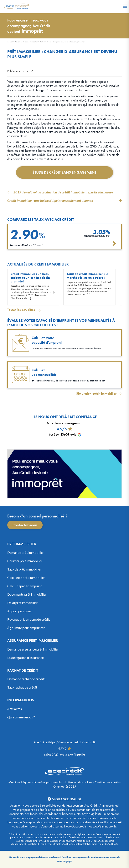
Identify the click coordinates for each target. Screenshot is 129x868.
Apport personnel (20, 611)
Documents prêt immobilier (27, 594)
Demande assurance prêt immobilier (33, 649)
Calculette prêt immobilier (26, 578)
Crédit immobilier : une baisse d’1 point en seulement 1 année (50, 200)
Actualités (15, 709)
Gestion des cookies (108, 782)
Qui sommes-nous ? (21, 717)
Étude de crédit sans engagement (64, 172)
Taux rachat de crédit (22, 687)
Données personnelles (48, 782)
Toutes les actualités (21, 310)
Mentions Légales (20, 782)
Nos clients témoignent (64, 423)
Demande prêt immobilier (26, 552)
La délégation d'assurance (25, 658)
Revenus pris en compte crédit (29, 619)
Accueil (10, 42)
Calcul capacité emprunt (25, 586)
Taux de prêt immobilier (24, 569)
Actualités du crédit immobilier (26, 42)
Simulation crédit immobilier (96, 394)
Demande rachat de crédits (26, 679)
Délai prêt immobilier (22, 603)
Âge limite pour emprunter (26, 628)
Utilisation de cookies (79, 782)
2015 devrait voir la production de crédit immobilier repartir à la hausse (63, 192)
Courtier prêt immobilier (25, 561)
